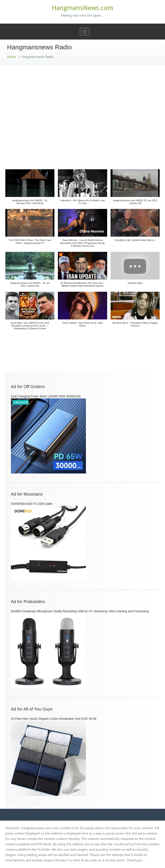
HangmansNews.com (82, 8)
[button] (30, 189)
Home (11, 57)
